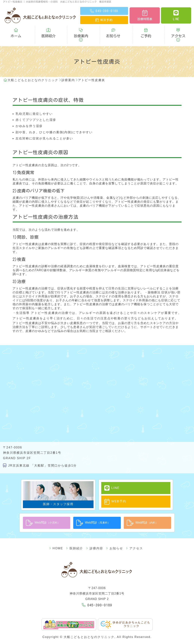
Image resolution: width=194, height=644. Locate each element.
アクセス (178, 30)
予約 (104, 20)
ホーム (16, 30)
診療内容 (95, 535)
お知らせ (113, 30)
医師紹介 (48, 30)
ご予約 (146, 30)
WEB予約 (112, 489)
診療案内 (81, 30)
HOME (63, 535)
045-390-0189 (97, 592)
